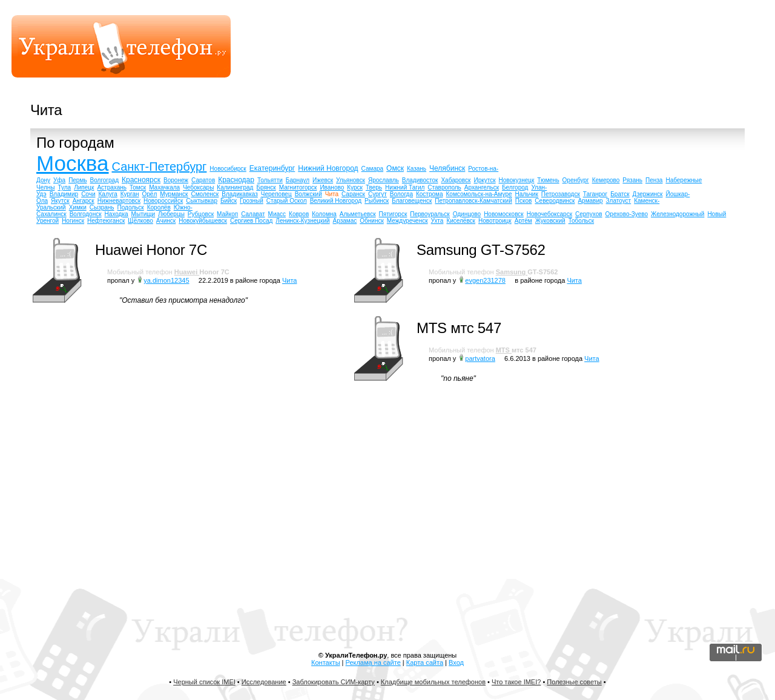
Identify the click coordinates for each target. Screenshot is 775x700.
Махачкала (164, 187)
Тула (64, 187)
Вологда (401, 194)
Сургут (378, 194)
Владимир (64, 194)
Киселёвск (461, 221)
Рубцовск (201, 214)
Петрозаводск (561, 194)
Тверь (374, 187)
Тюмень (548, 180)
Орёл (150, 194)
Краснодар (236, 180)
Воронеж (176, 180)
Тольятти (270, 180)
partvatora (480, 358)
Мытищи (143, 214)
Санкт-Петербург (160, 167)
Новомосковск (504, 214)
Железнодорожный (678, 214)
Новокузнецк (517, 180)
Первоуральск (430, 214)
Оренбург (576, 180)
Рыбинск (377, 201)
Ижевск (323, 180)
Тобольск (581, 221)
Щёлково (140, 221)
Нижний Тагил (405, 187)
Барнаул (298, 180)
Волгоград (104, 180)
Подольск (131, 207)
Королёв (159, 207)
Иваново (332, 187)
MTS (504, 350)
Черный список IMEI (204, 682)
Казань (417, 169)
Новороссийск (163, 201)
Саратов (203, 180)
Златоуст (619, 201)
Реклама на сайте (373, 662)
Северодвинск (555, 201)
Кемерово (606, 180)
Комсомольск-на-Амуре (479, 194)
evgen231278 (485, 280)
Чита (332, 194)
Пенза (654, 180)
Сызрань (102, 207)
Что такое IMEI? (516, 682)
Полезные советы (574, 682)
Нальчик (527, 194)
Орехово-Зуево (627, 214)
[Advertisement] (536, 51)
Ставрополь (444, 187)
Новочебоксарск (549, 214)
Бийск (229, 201)
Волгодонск (86, 214)
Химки (78, 207)
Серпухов (589, 214)
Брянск (266, 187)
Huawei (187, 272)
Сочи (88, 194)
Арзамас (345, 221)
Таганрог (595, 194)
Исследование (264, 682)
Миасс (277, 214)
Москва (73, 163)
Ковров (299, 214)
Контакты (326, 662)
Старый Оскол (287, 201)
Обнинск (372, 221)
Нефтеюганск (106, 221)
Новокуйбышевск (203, 221)
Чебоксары (198, 187)
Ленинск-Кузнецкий (302, 221)
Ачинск (166, 221)
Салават (253, 214)
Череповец (276, 194)
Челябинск (447, 168)
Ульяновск (351, 180)
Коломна (324, 214)
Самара (372, 169)
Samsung (512, 272)
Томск (138, 187)
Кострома (430, 194)
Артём (523, 221)
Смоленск (205, 194)
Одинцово (467, 214)
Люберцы (171, 214)
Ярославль (384, 180)
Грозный (252, 201)
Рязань (632, 180)
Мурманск (174, 194)
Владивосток (420, 180)
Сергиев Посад (251, 221)
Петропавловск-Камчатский (473, 201)
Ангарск (84, 201)
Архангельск (482, 187)
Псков (524, 201)
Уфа (59, 180)
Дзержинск (648, 194)
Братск (620, 194)
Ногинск (73, 221)
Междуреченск (407, 221)
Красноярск (141, 180)
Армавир (590, 201)
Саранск (353, 194)
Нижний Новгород (328, 168)
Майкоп (227, 214)
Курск (355, 187)
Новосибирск (228, 169)
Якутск (60, 201)
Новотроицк (495, 221)
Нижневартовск (119, 201)
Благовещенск (412, 201)
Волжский (308, 194)
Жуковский (550, 221)
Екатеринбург (272, 168)
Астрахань (112, 187)
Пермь (77, 180)
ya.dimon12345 (166, 280)
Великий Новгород (336, 201)
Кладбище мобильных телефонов (433, 682)
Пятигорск (393, 214)
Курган (130, 194)
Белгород (515, 187)
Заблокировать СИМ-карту (334, 682)
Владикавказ (240, 194)
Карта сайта (425, 662)
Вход (456, 662)
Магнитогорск (298, 187)
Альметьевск (358, 214)
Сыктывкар (202, 201)
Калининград (235, 187)
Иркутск (484, 180)
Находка (117, 214)
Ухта (437, 221)
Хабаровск (456, 180)
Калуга (108, 194)
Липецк (84, 187)
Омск (395, 168)
